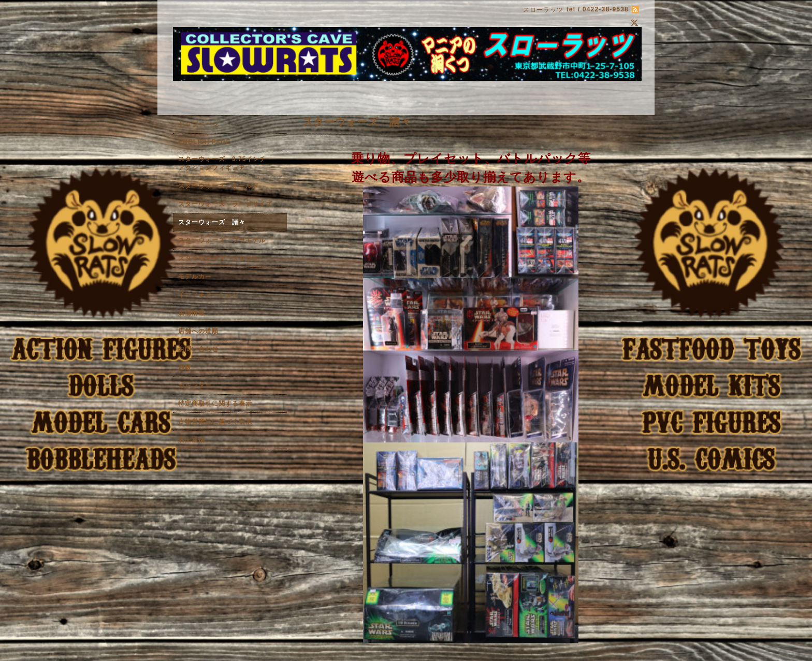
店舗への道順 (198, 331)
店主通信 (192, 440)
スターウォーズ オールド (219, 186)
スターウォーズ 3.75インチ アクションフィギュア (229, 163)
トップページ (198, 124)
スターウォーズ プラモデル (222, 240)
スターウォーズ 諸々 (212, 222)
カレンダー (195, 385)
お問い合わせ (198, 349)
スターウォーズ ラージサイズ (225, 204)
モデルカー (195, 277)
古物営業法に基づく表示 (215, 422)
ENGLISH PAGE (205, 142)
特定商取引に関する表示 (215, 404)
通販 (185, 367)
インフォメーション (208, 295)
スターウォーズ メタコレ (219, 258)
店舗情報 (192, 313)
